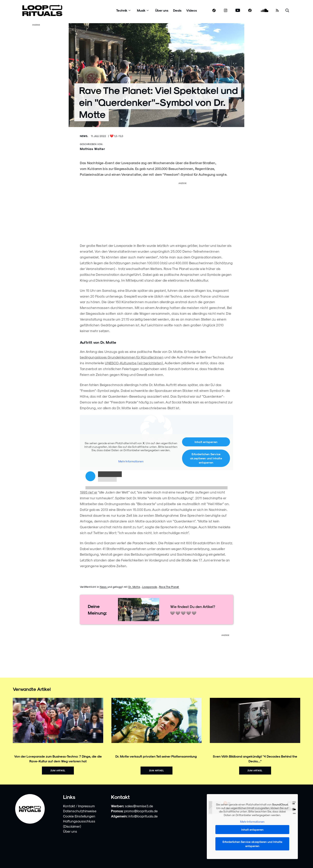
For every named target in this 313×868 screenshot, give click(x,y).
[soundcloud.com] (265, 10)
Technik (122, 10)
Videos (192, 10)
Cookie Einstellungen (79, 816)
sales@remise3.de (139, 806)
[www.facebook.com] (250, 10)
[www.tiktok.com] (214, 10)
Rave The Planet (169, 587)
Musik (141, 10)
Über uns (162, 10)
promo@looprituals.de (141, 811)
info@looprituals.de (143, 816)
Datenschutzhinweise (80, 811)
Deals (177, 10)
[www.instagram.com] (226, 10)
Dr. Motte (134, 587)
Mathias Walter (93, 149)
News (104, 587)
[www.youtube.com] (238, 10)
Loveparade (150, 587)
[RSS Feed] (277, 10)
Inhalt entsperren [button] (206, 442)
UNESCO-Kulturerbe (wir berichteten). (134, 363)
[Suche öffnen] (287, 10)
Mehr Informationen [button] (131, 461)
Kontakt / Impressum (79, 806)
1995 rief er (89, 492)
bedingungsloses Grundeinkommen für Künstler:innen (122, 357)
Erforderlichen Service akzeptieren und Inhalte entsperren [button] (206, 458)
